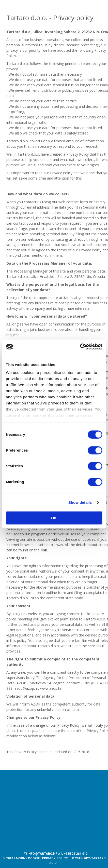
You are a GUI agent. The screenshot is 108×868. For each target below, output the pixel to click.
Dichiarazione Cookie (21, 858)
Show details (80, 502)
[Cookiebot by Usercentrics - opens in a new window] (80, 347)
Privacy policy (55, 858)
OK (54, 518)
